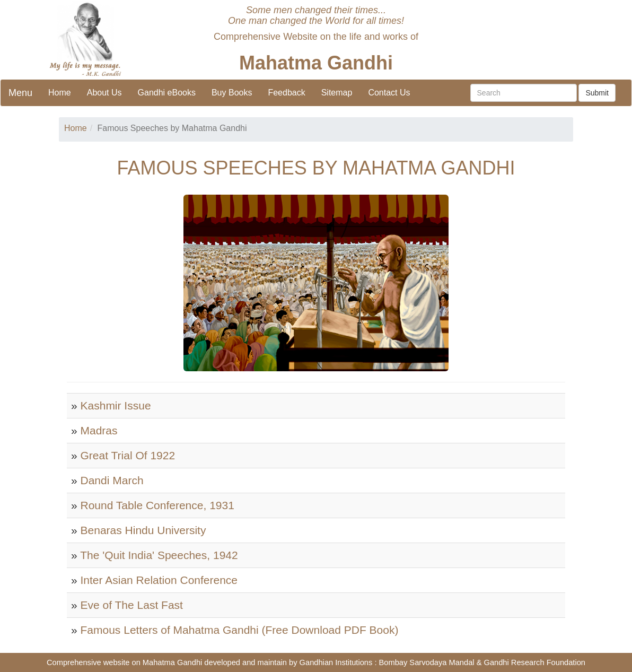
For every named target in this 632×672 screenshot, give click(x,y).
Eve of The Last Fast (132, 605)
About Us (104, 93)
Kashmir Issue (116, 405)
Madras (99, 430)
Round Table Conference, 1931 (157, 505)
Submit (597, 93)
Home (60, 93)
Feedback (286, 93)
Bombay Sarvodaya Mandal (427, 662)
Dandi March (112, 480)
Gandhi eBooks (167, 93)
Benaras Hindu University (143, 530)
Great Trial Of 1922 (128, 455)
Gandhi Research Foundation (535, 662)
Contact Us (389, 93)
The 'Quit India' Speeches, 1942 (159, 555)
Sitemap (337, 93)
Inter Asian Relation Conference (159, 580)
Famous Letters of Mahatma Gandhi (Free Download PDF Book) (240, 630)
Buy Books (232, 93)
